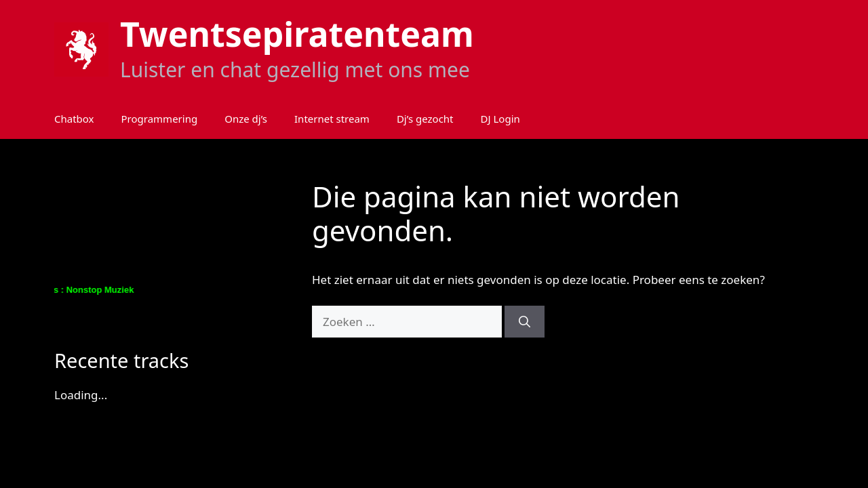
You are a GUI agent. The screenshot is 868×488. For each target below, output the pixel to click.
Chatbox (74, 119)
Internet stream (332, 119)
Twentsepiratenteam (297, 34)
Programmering (160, 119)
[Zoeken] (525, 322)
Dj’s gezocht (425, 119)
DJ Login (500, 119)
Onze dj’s (246, 119)
